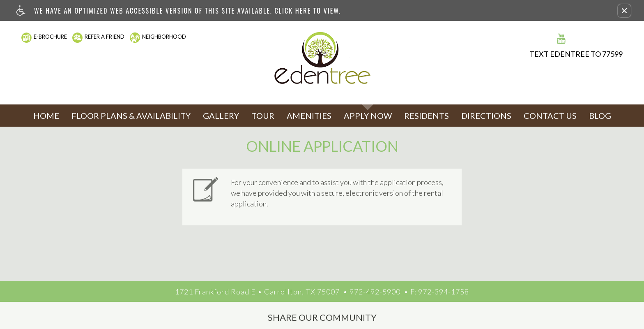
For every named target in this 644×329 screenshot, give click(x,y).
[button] (624, 11)
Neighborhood (164, 37)
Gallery (221, 116)
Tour (263, 116)
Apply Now (368, 116)
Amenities (309, 116)
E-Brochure (50, 37)
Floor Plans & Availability (131, 116)
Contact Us (550, 116)
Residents (427, 116)
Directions (486, 116)
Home (46, 116)
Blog (600, 116)
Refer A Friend (105, 37)
